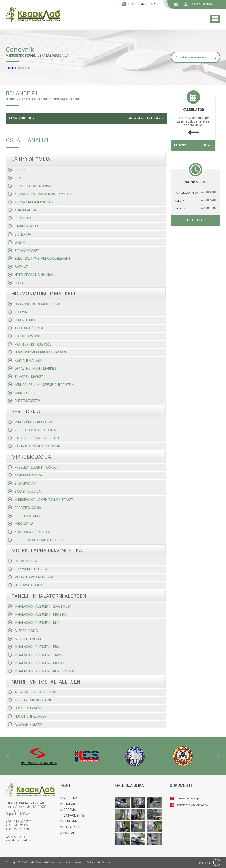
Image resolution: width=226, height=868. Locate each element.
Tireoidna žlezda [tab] (26, 328)
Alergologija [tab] (23, 631)
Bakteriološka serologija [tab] (34, 438)
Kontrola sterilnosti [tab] (30, 532)
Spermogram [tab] (22, 483)
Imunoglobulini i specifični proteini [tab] (41, 385)
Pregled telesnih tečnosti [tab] (34, 467)
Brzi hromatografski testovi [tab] (36, 540)
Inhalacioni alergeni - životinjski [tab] (40, 606)
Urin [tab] (15, 178)
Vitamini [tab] (18, 312)
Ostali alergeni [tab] (24, 708)
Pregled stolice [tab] (25, 516)
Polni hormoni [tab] (23, 336)
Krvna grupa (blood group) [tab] (34, 202)
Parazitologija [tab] (24, 508)
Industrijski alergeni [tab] (29, 700)
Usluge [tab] (17, 170)
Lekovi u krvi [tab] (22, 320)
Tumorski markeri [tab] (26, 377)
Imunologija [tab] (22, 393)
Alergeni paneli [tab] (24, 639)
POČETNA (69, 798)
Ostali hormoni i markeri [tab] (32, 368)
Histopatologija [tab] (25, 585)
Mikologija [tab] (21, 524)
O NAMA (68, 804)
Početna (11, 68)
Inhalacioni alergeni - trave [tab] (36, 655)
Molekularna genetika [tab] (31, 577)
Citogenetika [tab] (22, 561)
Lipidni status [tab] (23, 226)
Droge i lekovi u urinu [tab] (29, 186)
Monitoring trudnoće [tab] (30, 344)
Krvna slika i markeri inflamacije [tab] (40, 194)
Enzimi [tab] (17, 242)
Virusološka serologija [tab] (32, 430)
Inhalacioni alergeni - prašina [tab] (37, 614)
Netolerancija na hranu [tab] (32, 275)
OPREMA (68, 810)
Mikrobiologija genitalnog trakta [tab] (41, 500)
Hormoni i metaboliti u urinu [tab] (35, 304)
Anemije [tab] (18, 267)
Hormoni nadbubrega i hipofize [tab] (37, 352)
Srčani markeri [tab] (24, 251)
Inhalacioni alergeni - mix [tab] (33, 623)
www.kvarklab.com (19, 837)
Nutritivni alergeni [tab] (28, 716)
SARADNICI (70, 827)
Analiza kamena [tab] (25, 475)
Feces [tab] (16, 283)
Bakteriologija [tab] (24, 491)
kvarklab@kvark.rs (19, 840)
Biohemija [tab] (20, 234)
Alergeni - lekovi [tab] (26, 724)
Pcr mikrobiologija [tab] (28, 569)
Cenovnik (24, 68)
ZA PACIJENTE (72, 816)
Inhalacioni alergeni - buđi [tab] (34, 647)
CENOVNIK (69, 821)
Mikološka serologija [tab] (30, 422)
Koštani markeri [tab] (25, 360)
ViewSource (103, 862)
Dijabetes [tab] (19, 218)
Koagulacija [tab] (22, 210)
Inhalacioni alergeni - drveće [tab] (37, 663)
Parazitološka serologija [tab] (34, 446)
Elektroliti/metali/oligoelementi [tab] (40, 258)
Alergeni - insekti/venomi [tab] (33, 692)
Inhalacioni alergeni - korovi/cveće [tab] (42, 671)
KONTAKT (69, 833)
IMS (89, 862)
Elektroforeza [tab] (24, 401)
